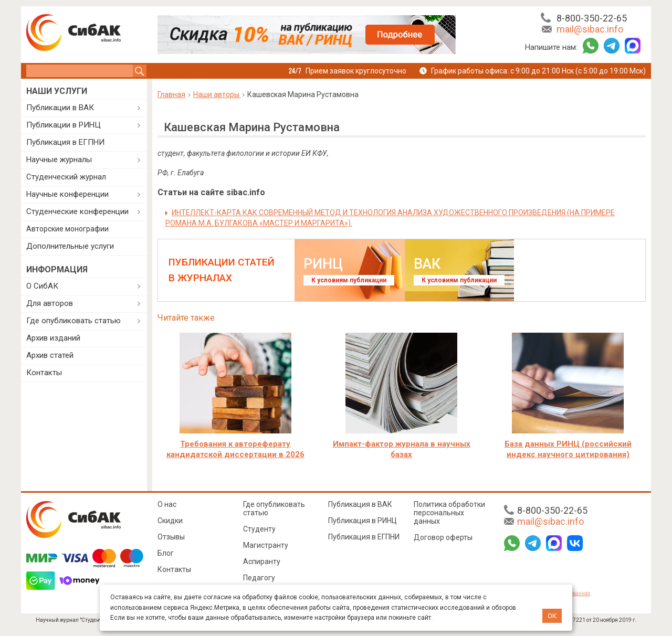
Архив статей (50, 355)
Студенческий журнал (66, 177)
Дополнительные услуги (70, 246)
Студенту (259, 529)
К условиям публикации (349, 280)
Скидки (170, 521)
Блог (166, 553)
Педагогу (259, 578)
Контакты (44, 373)
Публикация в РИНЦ (363, 521)
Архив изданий (53, 338)
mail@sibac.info (590, 29)
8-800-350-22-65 (592, 18)
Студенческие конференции (77, 211)
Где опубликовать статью (73, 321)
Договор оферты (443, 537)
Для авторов (50, 303)
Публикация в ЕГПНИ (65, 142)
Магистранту (266, 545)
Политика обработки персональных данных (449, 513)
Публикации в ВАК (60, 108)
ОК (552, 616)
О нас (167, 504)
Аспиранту (262, 561)
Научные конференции (67, 194)
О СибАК (42, 286)
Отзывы (171, 537)
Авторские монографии (67, 229)
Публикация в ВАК (360, 504)
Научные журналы (59, 160)
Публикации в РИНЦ (64, 125)
